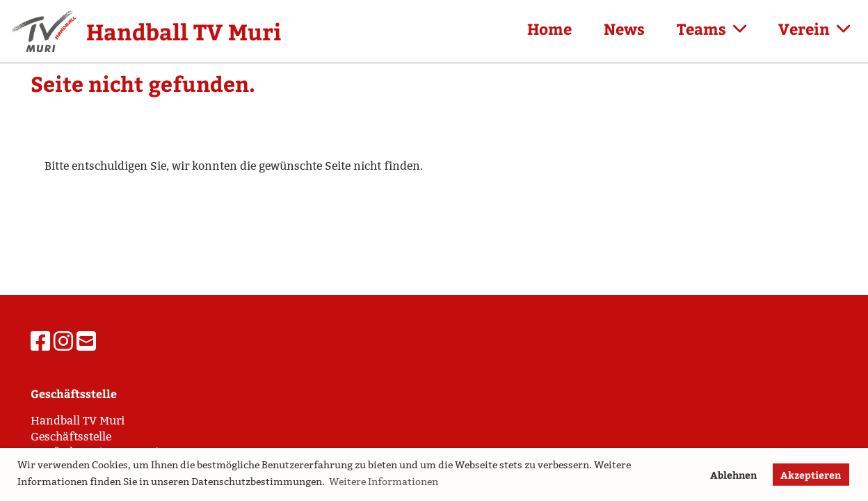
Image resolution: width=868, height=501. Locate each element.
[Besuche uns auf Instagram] (63, 342)
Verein (814, 29)
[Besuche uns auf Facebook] (40, 342)
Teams (712, 29)
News (624, 29)
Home (549, 29)
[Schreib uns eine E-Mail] (86, 342)
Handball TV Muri (184, 31)
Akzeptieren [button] (811, 475)
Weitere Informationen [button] (384, 482)
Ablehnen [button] (733, 475)
